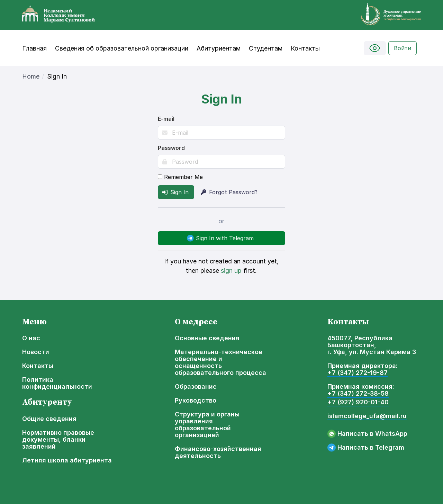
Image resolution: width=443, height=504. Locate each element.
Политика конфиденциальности (57, 383)
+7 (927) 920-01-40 (358, 402)
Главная (34, 48)
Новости (36, 352)
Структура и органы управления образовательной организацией (207, 425)
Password (171, 148)
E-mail (166, 119)
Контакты (305, 48)
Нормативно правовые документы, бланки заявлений (58, 440)
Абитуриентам (219, 48)
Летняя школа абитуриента (67, 460)
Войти (403, 48)
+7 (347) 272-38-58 (358, 394)
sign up (231, 271)
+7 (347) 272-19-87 (358, 373)
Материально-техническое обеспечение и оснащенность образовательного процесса (220, 362)
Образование (196, 387)
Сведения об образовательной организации (122, 48)
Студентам (266, 48)
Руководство (196, 400)
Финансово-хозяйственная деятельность (218, 452)
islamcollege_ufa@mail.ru (367, 416)
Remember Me (180, 177)
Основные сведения (207, 338)
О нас (31, 338)
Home (31, 76)
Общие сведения (49, 419)
